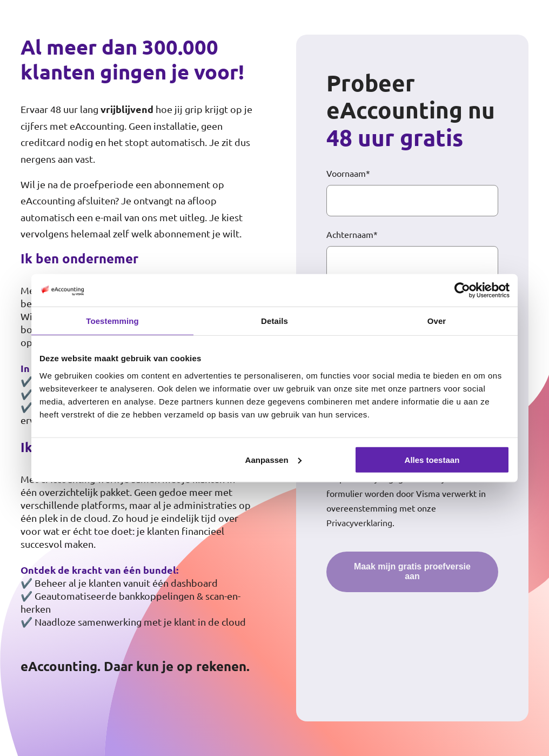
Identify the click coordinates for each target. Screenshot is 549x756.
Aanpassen (273, 459)
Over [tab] (437, 321)
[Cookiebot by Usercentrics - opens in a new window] (462, 290)
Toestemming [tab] (112, 321)
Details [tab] (274, 321)
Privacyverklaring (359, 522)
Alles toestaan (432, 459)
